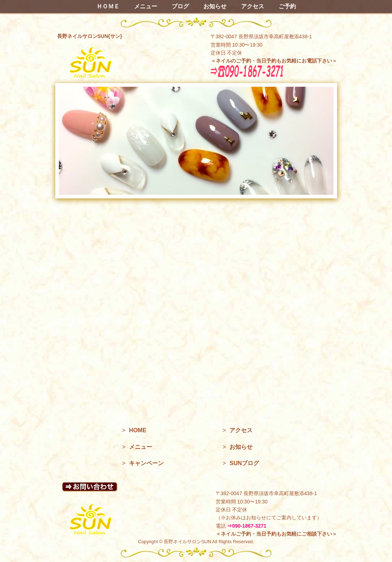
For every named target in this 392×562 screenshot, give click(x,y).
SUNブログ (244, 463)
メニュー (146, 6)
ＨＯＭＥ (108, 6)
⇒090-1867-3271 (247, 526)
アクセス (253, 6)
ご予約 (287, 6)
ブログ (180, 6)
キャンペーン (146, 463)
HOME (138, 430)
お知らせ (215, 6)
